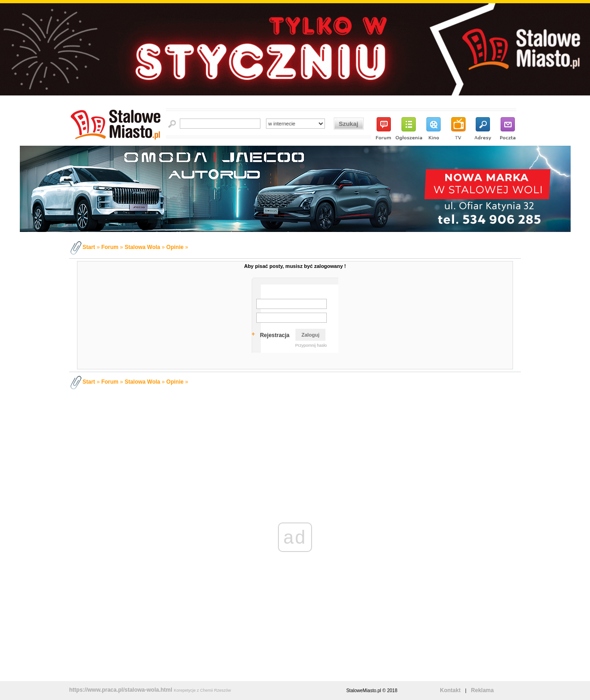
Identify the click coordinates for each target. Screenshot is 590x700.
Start (89, 247)
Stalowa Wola (142, 247)
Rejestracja (275, 335)
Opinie (175, 247)
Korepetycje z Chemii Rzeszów (202, 690)
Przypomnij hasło (311, 345)
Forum (110, 247)
